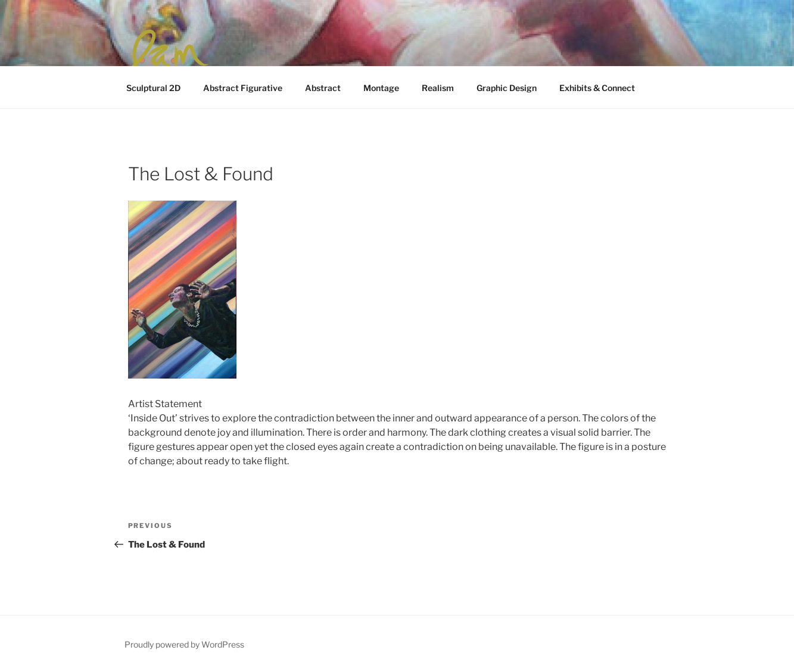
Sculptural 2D (153, 88)
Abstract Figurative (243, 88)
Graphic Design (507, 88)
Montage (381, 88)
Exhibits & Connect (597, 88)
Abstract (323, 88)
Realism (438, 88)
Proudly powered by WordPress (184, 644)
